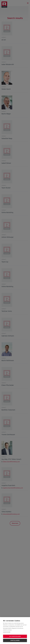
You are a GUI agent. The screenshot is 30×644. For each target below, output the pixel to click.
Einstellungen (15, 640)
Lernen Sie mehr (7, 632)
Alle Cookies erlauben (15, 636)
